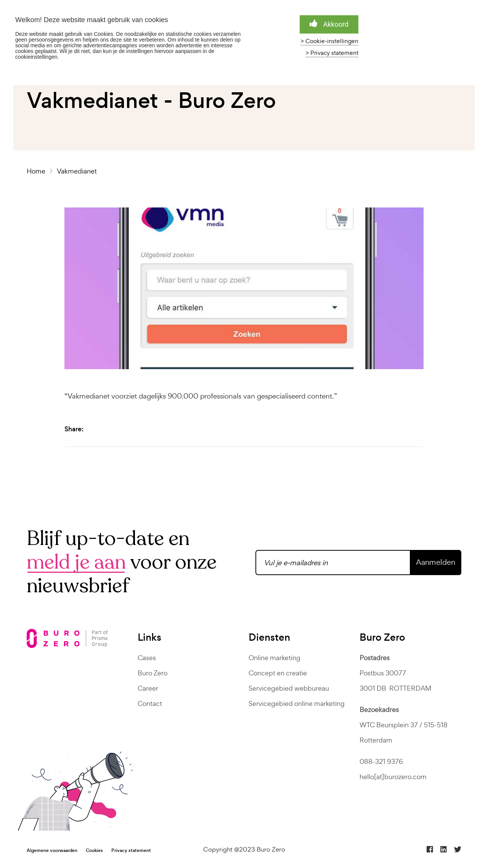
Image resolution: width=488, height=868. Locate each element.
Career (148, 688)
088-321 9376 (381, 761)
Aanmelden (436, 562)
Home (38, 171)
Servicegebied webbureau (289, 688)
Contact (150, 703)
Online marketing (274, 658)
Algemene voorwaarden (52, 850)
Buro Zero (152, 673)
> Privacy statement (332, 53)
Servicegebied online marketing (297, 703)
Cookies (94, 850)
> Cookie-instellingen (329, 41)
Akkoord (329, 24)
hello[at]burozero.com (393, 777)
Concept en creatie (278, 673)
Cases (147, 658)
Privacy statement (131, 850)
